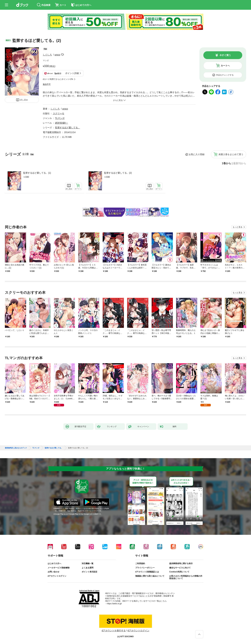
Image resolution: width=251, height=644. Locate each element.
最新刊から (240, 163)
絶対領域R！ (62, 123)
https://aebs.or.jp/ (114, 604)
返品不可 (47, 84)
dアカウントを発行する (114, 631)
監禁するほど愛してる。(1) (37, 173)
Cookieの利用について (179, 572)
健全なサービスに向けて (180, 568)
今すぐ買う (225, 55)
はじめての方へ (54, 563)
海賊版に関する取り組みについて (150, 576)
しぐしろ (47, 55)
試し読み (24, 100)
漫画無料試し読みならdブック (16, 448)
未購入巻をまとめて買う (231, 154)
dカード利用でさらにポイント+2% (58, 79)
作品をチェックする (225, 75)
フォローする (62, 55)
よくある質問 (88, 568)
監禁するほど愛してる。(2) (118, 173)
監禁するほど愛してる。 (68, 128)
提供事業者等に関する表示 (181, 563)
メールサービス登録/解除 (59, 568)
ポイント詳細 (72, 73)
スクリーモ (59, 113)
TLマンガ (60, 118)
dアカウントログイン (57, 576)
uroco (57, 55)
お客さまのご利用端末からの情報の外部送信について (186, 577)
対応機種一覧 (88, 563)
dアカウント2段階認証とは (147, 572)
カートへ (225, 66)
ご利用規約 (140, 563)
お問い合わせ (54, 572)
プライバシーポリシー (145, 568)
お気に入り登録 (197, 154)
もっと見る (238, 227)
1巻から (226, 163)
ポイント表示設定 (90, 572)
